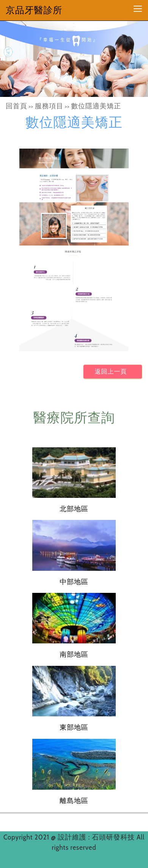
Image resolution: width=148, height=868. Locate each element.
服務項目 (49, 106)
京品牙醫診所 (34, 10)
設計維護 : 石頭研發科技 (97, 837)
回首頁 (17, 106)
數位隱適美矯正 (96, 106)
